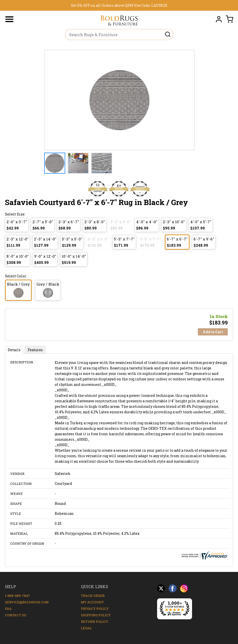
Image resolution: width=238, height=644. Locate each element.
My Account (92, 602)
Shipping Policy (96, 615)
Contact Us (16, 615)
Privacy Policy (95, 609)
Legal (86, 628)
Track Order (93, 596)
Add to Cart (213, 332)
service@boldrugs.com (27, 602)
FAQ (8, 609)
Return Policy (95, 622)
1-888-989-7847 (17, 596)
